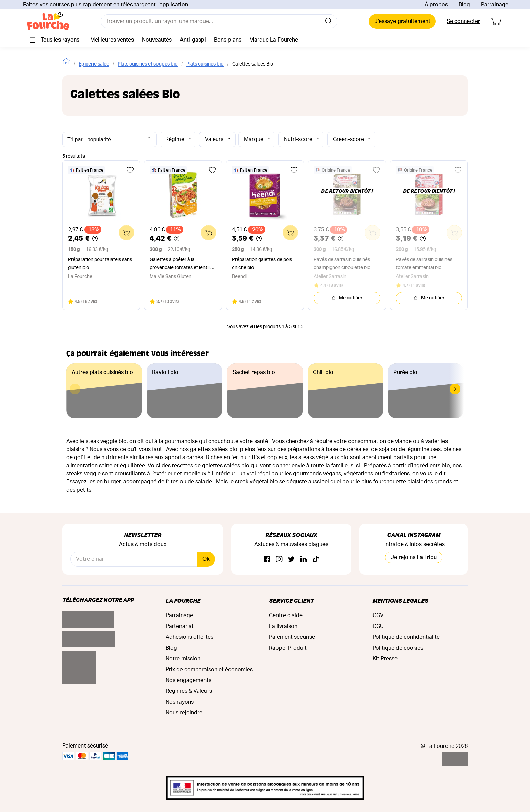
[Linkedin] (304, 560)
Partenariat (180, 626)
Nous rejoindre (184, 713)
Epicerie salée (94, 64)
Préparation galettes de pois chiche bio (262, 264)
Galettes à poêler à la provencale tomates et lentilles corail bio (183, 265)
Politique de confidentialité (406, 637)
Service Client (291, 600)
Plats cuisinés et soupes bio (148, 64)
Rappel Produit (288, 648)
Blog (464, 5)
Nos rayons (180, 702)
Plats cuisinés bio (205, 64)
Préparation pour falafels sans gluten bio (100, 264)
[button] (455, 389)
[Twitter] (291, 560)
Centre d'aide (286, 615)
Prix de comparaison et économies (209, 670)
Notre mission (183, 659)
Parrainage (495, 5)
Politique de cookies (398, 648)
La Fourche (183, 600)
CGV (378, 615)
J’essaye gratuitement (402, 21)
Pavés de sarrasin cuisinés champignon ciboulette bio (342, 264)
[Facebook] (267, 560)
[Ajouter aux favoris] (130, 170)
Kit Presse (385, 659)
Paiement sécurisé (292, 637)
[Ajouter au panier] (126, 233)
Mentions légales (400, 600)
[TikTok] (316, 560)
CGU (378, 626)
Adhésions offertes (189, 637)
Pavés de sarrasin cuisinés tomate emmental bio (424, 264)
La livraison (283, 626)
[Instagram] (279, 560)
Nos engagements (188, 680)
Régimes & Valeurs (189, 691)
